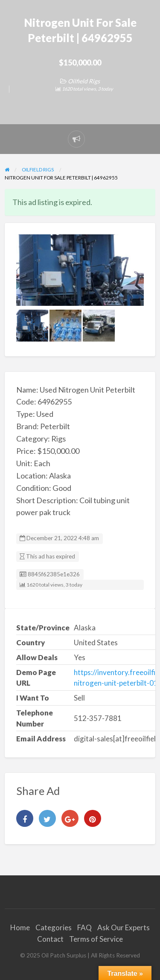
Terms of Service (96, 939)
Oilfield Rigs (84, 81)
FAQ (84, 927)
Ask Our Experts (124, 927)
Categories (54, 927)
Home (20, 927)
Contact (50, 939)
